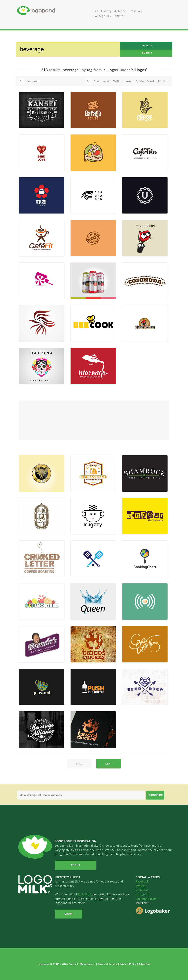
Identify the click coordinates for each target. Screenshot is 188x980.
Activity (120, 11)
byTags (147, 46)
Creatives (135, 11)
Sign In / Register (110, 16)
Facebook (142, 881)
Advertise (145, 964)
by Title (147, 53)
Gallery (106, 11)
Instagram (143, 894)
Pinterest (142, 890)
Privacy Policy (128, 964)
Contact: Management (82, 964)
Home (56, 10)
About (74, 865)
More (68, 914)
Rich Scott (85, 894)
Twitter (141, 886)
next (109, 764)
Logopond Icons (147, 899)
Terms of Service (108, 964)
